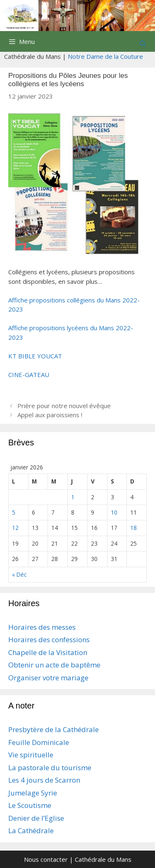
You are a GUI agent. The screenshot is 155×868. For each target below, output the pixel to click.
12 (15, 528)
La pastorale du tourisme (50, 768)
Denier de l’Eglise (36, 818)
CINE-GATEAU (29, 375)
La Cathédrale (31, 831)
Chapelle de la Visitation (48, 652)
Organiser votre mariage (48, 678)
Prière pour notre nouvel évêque (64, 406)
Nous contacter (46, 859)
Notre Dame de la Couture (105, 56)
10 (114, 512)
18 (134, 528)
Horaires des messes (42, 627)
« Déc (19, 574)
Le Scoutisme (30, 805)
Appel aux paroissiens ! (50, 415)
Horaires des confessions (49, 640)
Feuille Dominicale (39, 742)
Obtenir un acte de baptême (54, 665)
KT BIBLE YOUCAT (35, 356)
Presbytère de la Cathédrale (54, 729)
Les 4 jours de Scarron (44, 780)
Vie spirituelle (31, 755)
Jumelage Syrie (33, 793)
